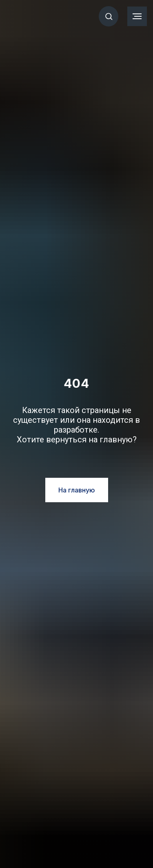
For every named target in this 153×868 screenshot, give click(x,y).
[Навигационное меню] (137, 16)
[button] (109, 16)
